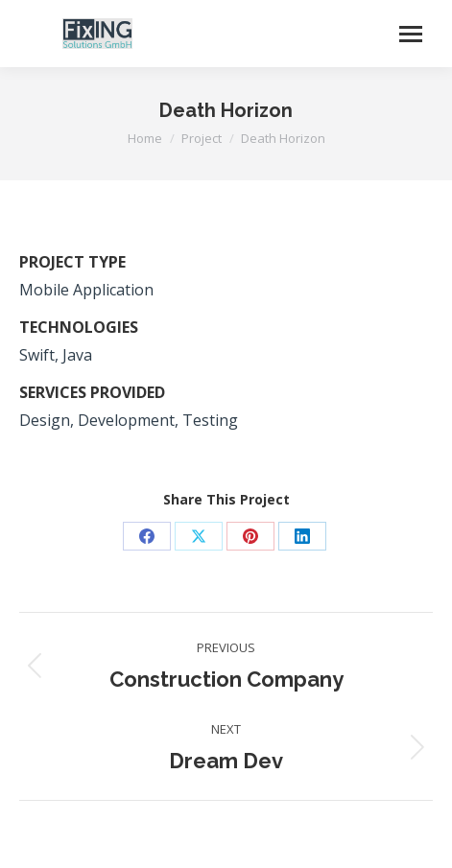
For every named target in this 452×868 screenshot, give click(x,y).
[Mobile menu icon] (411, 34)
